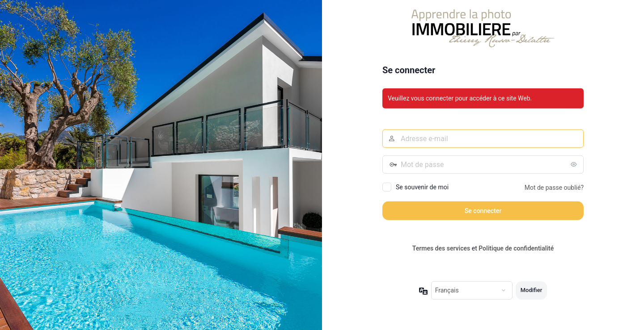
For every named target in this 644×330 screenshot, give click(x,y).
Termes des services (441, 248)
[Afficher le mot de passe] (575, 164)
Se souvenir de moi (422, 187)
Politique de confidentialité (516, 248)
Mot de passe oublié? (554, 188)
